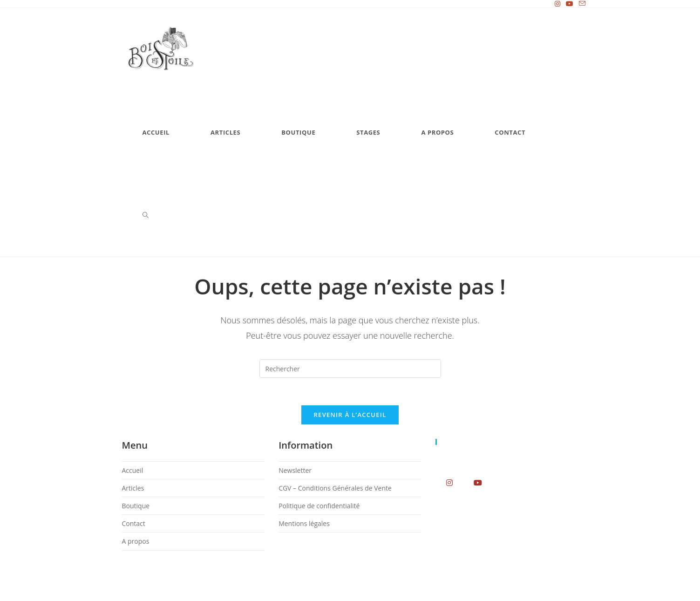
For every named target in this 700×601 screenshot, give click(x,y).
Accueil (133, 471)
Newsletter (295, 471)
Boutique (136, 507)
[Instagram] (450, 483)
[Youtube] (478, 483)
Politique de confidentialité (319, 507)
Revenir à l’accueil (350, 416)
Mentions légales (304, 525)
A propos (136, 543)
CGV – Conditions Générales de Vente (335, 489)
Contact (134, 525)
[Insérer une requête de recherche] (350, 369)
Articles (133, 489)
